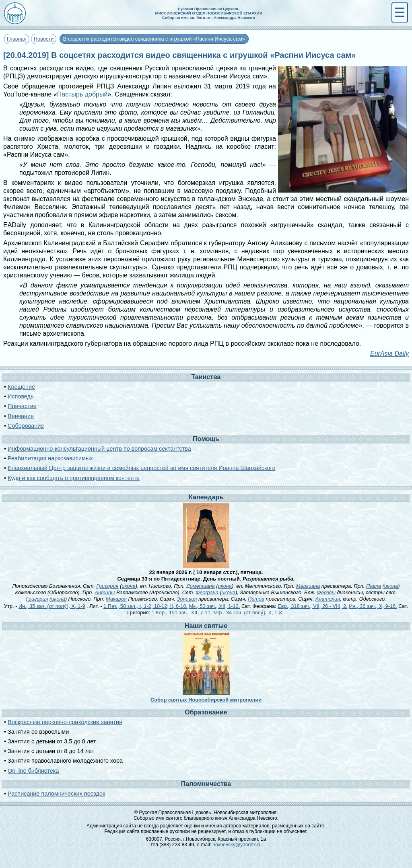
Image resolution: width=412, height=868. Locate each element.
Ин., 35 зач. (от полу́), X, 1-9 (52, 606)
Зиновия (187, 599)
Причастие (22, 406)
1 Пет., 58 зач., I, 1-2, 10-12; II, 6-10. (145, 606)
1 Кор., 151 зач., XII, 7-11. (182, 613)
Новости (44, 39)
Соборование (26, 426)
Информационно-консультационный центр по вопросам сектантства (99, 449)
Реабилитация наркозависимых (50, 458)
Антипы (105, 592)
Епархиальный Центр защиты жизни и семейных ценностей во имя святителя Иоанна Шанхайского (141, 468)
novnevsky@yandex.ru (237, 845)
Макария (116, 599)
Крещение (21, 387)
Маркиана (308, 586)
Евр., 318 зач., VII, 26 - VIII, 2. (312, 606)
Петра (256, 599)
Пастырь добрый (82, 94)
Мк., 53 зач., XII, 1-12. (215, 606)
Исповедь (21, 396)
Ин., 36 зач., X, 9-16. (373, 606)
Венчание (21, 416)
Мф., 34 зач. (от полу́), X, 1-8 (247, 613)
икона (128, 586)
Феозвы (326, 592)
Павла (374, 586)
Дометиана (201, 586)
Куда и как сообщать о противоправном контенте (74, 478)
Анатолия (328, 599)
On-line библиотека (33, 771)
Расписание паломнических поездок (56, 794)
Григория (107, 586)
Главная (17, 39)
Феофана (207, 592)
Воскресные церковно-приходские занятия (65, 722)
